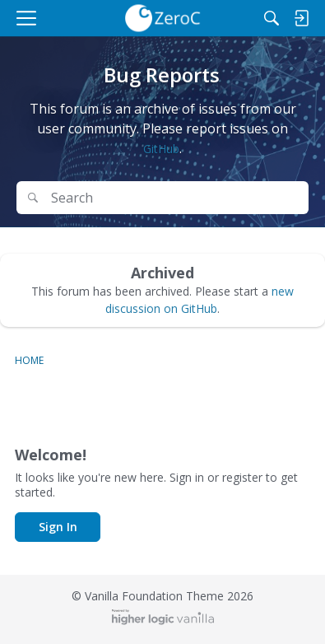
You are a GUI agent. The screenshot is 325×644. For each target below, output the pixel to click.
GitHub (161, 149)
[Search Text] (174, 198)
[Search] (272, 18)
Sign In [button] (58, 527)
